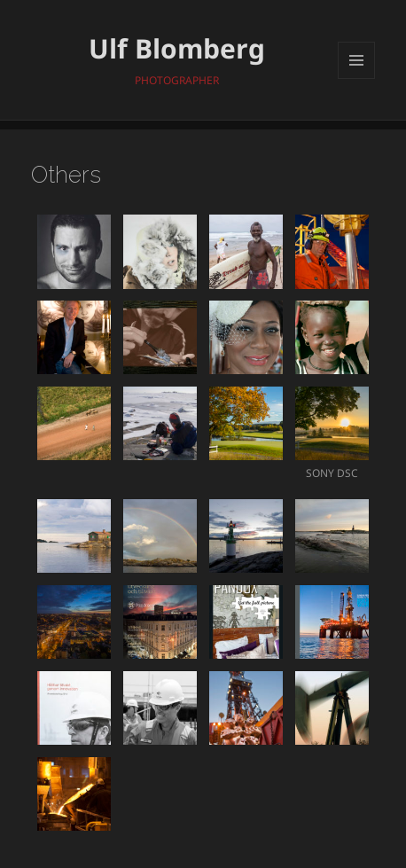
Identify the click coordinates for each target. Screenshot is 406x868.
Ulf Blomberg (177, 48)
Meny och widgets (357, 78)
